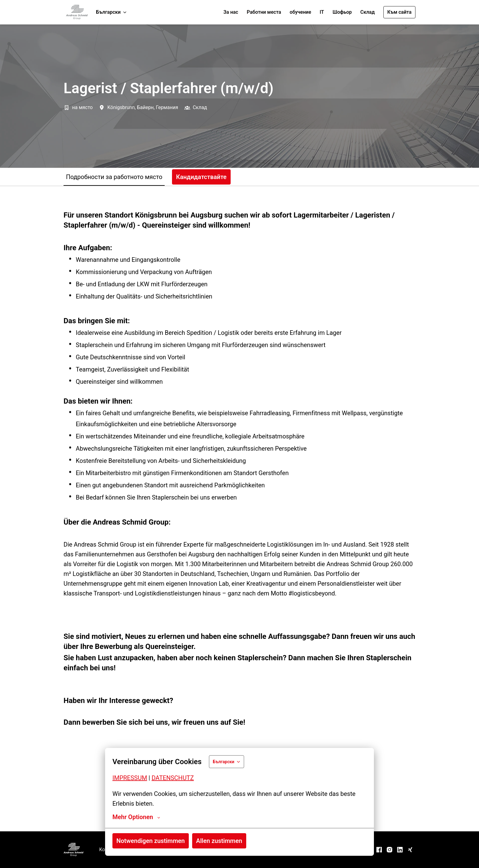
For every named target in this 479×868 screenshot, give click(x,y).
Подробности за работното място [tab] (114, 177)
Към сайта (399, 12)
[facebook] (379, 850)
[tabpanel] (239, 509)
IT (322, 12)
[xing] (410, 850)
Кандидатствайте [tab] (201, 177)
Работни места (264, 12)
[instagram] (389, 850)
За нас (231, 12)
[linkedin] (400, 850)
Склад (368, 12)
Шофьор (342, 12)
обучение (300, 12)
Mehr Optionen (136, 817)
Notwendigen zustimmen (151, 841)
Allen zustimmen (219, 841)
